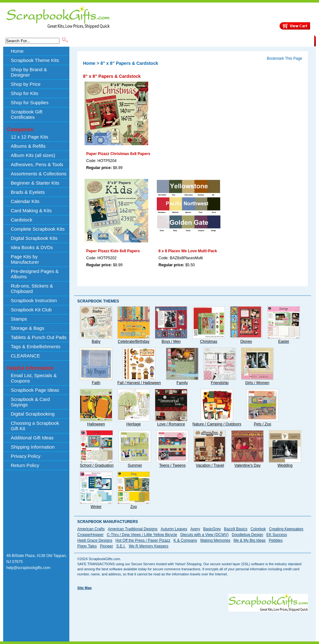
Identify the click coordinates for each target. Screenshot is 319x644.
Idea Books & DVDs (32, 247)
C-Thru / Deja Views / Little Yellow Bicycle (142, 535)
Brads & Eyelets (28, 192)
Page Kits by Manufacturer (25, 259)
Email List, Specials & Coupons (34, 378)
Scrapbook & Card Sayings (30, 402)
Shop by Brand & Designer (144, 40)
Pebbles (276, 540)
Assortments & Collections (39, 174)
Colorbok (258, 529)
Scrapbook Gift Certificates (27, 114)
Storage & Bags (28, 328)
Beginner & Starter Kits (35, 183)
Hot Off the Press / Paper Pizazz (143, 540)
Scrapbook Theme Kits (93, 40)
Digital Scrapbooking (33, 414)
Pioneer (106, 546)
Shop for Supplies (30, 102)
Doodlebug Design (248, 535)
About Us (214, 40)
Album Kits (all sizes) (33, 155)
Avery (195, 529)
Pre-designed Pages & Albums (35, 274)
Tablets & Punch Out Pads (39, 337)
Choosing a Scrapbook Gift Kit (35, 426)
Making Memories (215, 540)
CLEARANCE (285, 40)
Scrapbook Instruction (34, 300)
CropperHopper (90, 535)
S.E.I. (121, 546)
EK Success (277, 535)
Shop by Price (187, 40)
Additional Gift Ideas (32, 438)
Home (17, 51)
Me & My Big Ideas (250, 540)
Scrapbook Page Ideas (35, 390)
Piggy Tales (87, 546)
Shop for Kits (24, 93)
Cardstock (22, 220)
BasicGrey (212, 529)
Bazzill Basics (236, 529)
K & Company (185, 540)
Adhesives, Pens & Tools (37, 164)
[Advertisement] (98, 614)
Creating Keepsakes (286, 529)
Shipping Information (248, 40)
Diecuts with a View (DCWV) (205, 535)
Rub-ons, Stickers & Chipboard (32, 288)
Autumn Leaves (174, 529)
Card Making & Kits (31, 210)
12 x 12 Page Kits (30, 137)
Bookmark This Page (284, 58)
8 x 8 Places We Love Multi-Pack (188, 251)
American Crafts (91, 529)
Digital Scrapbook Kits (34, 238)
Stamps (19, 319)
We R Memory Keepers (149, 546)
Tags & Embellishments (36, 346)
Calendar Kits (25, 201)
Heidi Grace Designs (95, 540)
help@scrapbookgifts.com (28, 568)
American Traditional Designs (133, 529)
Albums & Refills (28, 146)
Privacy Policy (26, 456)
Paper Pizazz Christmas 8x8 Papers (118, 154)
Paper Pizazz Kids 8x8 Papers (113, 251)
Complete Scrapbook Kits (38, 229)
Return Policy (25, 465)
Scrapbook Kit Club (31, 310)
